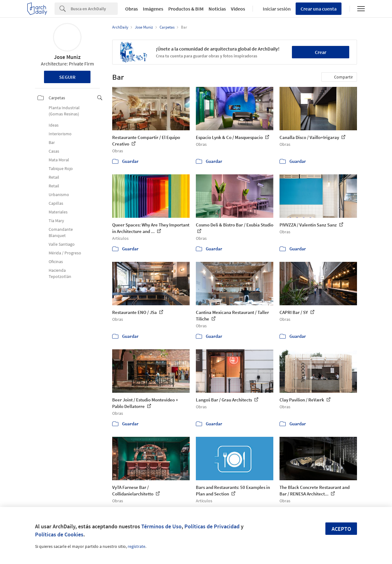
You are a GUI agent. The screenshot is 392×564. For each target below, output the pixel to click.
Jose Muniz (67, 57)
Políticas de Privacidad (212, 526)
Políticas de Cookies (59, 534)
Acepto (341, 529)
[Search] (94, 9)
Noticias (217, 9)
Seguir (67, 77)
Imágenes (153, 9)
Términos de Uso (161, 526)
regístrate (137, 546)
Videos (238, 9)
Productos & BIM (186, 9)
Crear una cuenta (319, 9)
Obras (132, 9)
